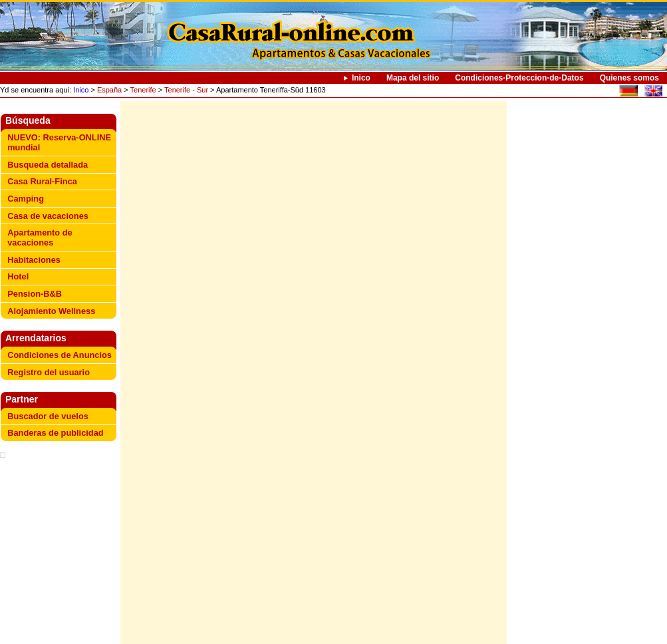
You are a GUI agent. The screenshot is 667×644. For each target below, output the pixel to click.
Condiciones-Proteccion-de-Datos (519, 78)
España (109, 90)
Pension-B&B (35, 294)
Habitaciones (34, 260)
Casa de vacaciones (48, 216)
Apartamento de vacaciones (40, 238)
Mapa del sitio (413, 78)
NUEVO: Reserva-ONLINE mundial (59, 142)
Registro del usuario (49, 372)
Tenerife (143, 90)
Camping (26, 199)
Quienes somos (629, 78)
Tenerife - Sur (186, 90)
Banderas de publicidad (55, 433)
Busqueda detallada (48, 165)
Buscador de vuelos (48, 416)
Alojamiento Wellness (51, 311)
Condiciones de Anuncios (60, 355)
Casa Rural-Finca (42, 181)
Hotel (18, 276)
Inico (361, 78)
